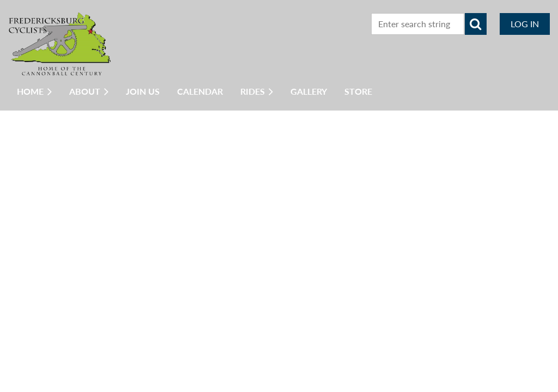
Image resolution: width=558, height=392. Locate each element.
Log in (525, 24)
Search (476, 24)
